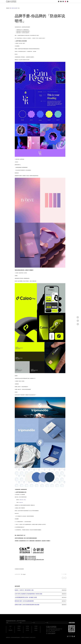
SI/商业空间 (10, 630)
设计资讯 (27, 626)
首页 (11, 8)
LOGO (10, 626)
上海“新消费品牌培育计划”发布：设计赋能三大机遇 (26, 598)
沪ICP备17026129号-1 (33, 638)
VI (10, 628)
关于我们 (36, 626)
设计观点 (27, 628)
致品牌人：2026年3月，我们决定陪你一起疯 (24, 590)
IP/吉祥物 (19, 630)
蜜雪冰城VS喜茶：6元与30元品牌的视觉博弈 (24, 601)
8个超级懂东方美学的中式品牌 (65, 578)
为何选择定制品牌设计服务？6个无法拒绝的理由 (63, 578)
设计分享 (16, 8)
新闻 (13, 8)
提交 (72, 623)
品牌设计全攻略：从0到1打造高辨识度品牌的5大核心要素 (27, 605)
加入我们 (36, 630)
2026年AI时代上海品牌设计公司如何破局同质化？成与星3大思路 (28, 594)
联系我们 (36, 628)
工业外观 (19, 626)
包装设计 (19, 628)
